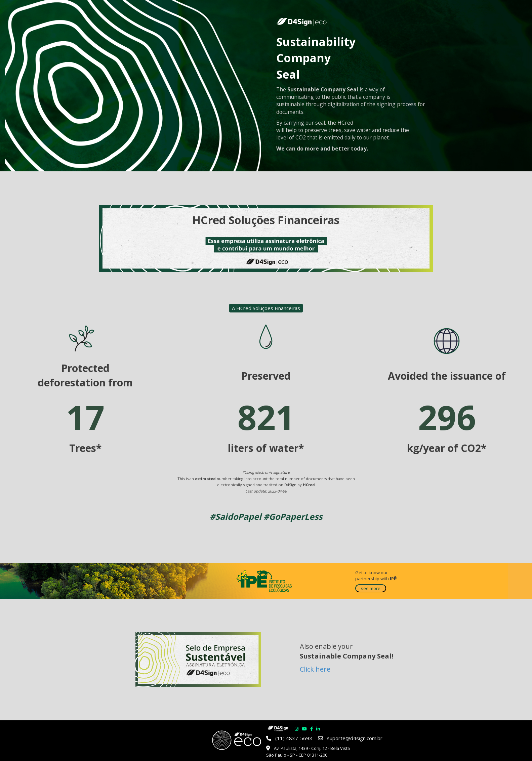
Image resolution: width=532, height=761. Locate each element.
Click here (315, 669)
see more (371, 588)
